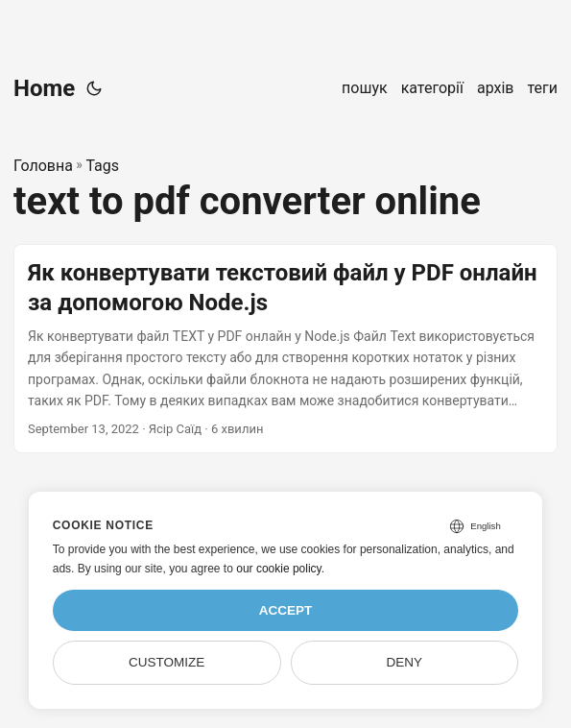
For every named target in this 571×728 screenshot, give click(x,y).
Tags (102, 166)
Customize (167, 662)
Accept (286, 610)
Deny (405, 662)
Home (44, 88)
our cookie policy (279, 569)
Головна (43, 166)
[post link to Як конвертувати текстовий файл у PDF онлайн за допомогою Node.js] (285, 349)
